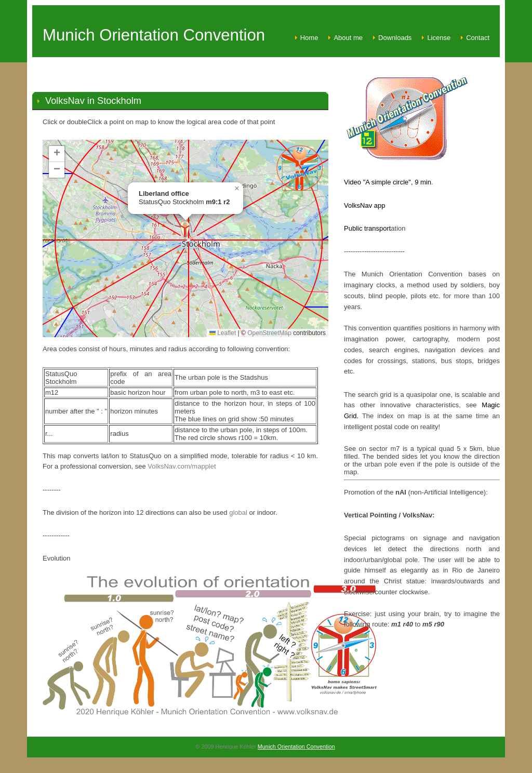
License (439, 38)
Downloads (395, 38)
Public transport (367, 228)
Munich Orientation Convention (296, 747)
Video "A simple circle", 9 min (388, 182)
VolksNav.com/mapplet (182, 466)
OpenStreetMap (269, 333)
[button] (185, 230)
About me (348, 38)
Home (309, 38)
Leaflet (223, 333)
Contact (478, 38)
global (238, 512)
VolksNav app (365, 205)
